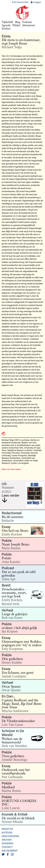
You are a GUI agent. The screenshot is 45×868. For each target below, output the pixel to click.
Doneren (7, 843)
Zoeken (6, 28)
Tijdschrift (7, 22)
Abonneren (29, 25)
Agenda (6, 25)
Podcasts (27, 22)
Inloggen (36, 2)
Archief (7, 840)
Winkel (16, 25)
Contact (7, 847)
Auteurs (7, 832)
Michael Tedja (12, 47)
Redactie (7, 829)
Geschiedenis (10, 836)
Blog (18, 22)
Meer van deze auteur (11, 469)
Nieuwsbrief (10, 851)
